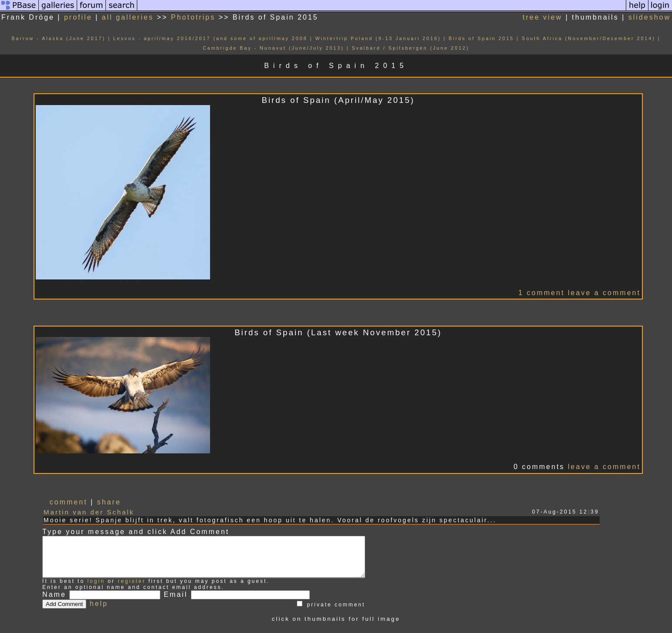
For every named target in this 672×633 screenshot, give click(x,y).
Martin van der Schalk (89, 512)
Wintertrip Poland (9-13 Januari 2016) (378, 38)
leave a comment (604, 293)
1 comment (541, 293)
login (96, 589)
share (109, 502)
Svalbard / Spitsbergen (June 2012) (411, 48)
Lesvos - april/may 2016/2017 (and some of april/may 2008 (210, 38)
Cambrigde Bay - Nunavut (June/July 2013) (273, 48)
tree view (542, 17)
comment (69, 502)
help (99, 611)
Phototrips (193, 17)
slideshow (650, 17)
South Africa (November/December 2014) (588, 38)
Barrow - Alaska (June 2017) (59, 38)
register (132, 589)
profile (78, 17)
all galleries (128, 17)
